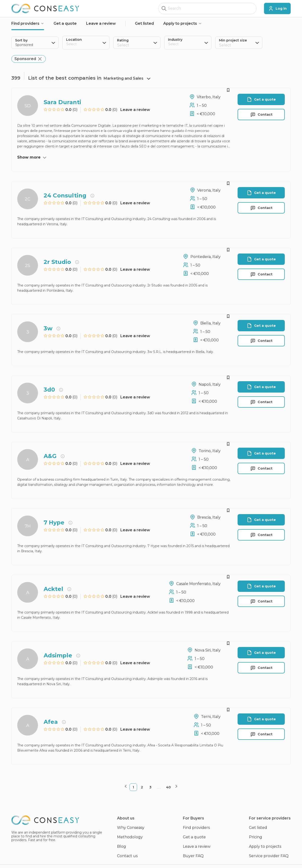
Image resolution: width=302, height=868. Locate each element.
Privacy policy (96, 861)
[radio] (46, 110)
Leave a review (101, 23)
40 (168, 777)
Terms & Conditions (131, 861)
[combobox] (67, 45)
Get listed (144, 23)
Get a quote (65, 23)
